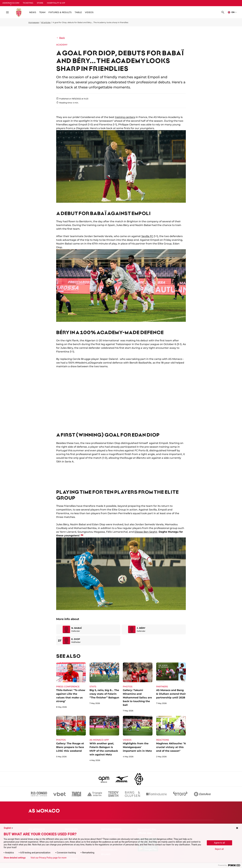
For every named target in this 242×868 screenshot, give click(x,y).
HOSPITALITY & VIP (56, 3)
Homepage (34, 22)
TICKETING (28, 3)
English (9, 828)
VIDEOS (89, 12)
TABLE (78, 12)
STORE (40, 3)
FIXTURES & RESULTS (60, 12)
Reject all (219, 849)
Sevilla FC (147, 236)
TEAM (42, 12)
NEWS (33, 12)
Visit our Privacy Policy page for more (48, 858)
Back (60, 38)
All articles (46, 22)
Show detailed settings (15, 858)
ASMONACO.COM (11, 3)
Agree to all (219, 843)
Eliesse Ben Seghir (146, 532)
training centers (125, 117)
